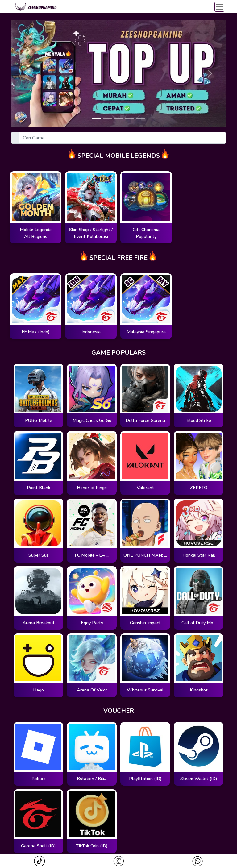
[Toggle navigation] (219, 7)
